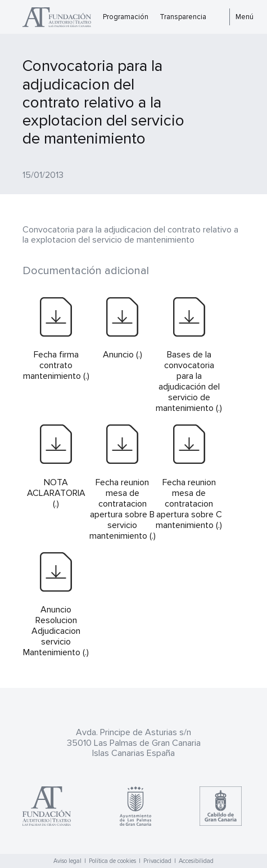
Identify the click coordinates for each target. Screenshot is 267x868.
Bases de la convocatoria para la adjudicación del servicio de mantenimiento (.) (189, 381)
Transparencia (183, 17)
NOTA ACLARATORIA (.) (56, 493)
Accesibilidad (196, 861)
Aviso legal (67, 861)
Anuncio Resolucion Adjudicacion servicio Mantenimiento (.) (56, 631)
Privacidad (157, 861)
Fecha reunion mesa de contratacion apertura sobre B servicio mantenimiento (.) (123, 509)
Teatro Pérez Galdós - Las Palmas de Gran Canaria (60, 17)
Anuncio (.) (123, 355)
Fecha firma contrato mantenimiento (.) (56, 365)
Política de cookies (112, 861)
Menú (245, 17)
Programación (126, 17)
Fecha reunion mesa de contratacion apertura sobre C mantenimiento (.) (189, 504)
